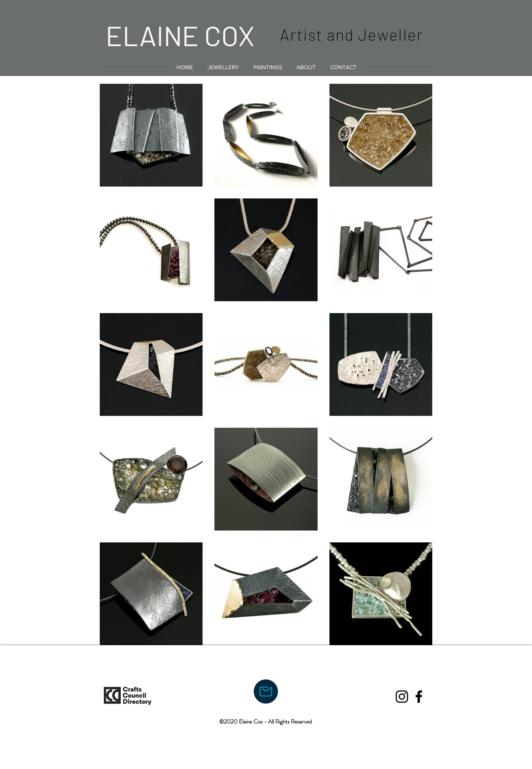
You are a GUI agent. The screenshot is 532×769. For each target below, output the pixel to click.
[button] (223, 67)
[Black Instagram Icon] (402, 697)
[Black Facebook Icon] (419, 697)
